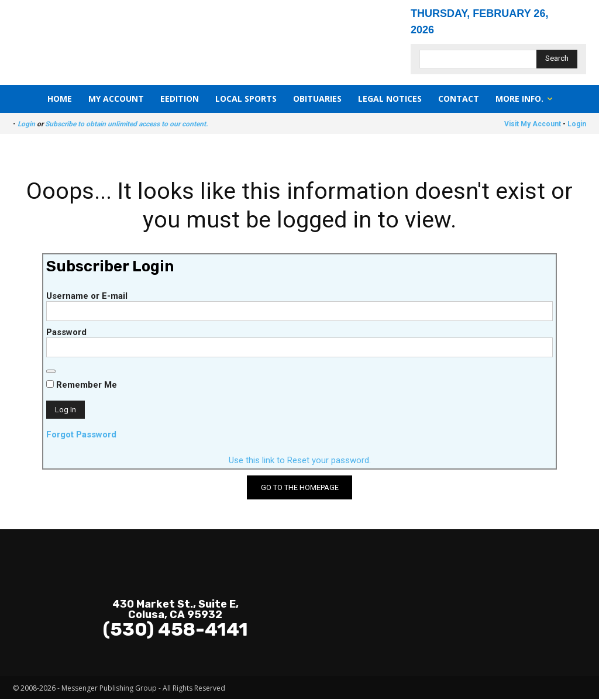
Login (26, 124)
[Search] (557, 59)
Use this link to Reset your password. (300, 461)
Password (66, 333)
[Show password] (51, 373)
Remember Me (82, 386)
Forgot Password (81, 436)
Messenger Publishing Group (109, 689)
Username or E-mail (87, 297)
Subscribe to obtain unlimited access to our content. (126, 124)
